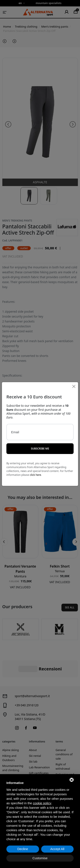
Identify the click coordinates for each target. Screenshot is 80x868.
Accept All (57, 849)
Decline (23, 849)
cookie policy (42, 803)
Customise (40, 858)
